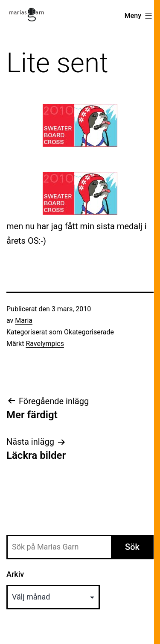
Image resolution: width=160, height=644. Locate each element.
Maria (24, 321)
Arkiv (15, 574)
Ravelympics (45, 344)
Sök (132, 547)
